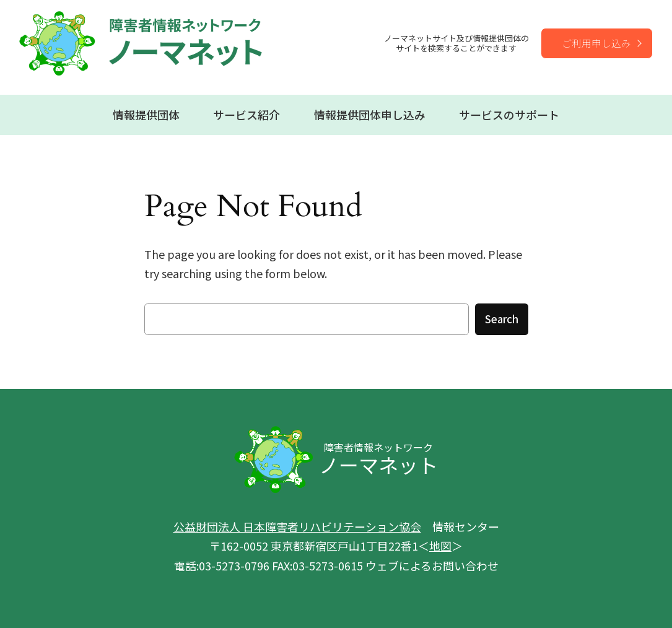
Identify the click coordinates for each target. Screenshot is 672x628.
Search (502, 319)
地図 (440, 546)
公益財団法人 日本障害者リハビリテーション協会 (297, 526)
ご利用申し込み (596, 43)
